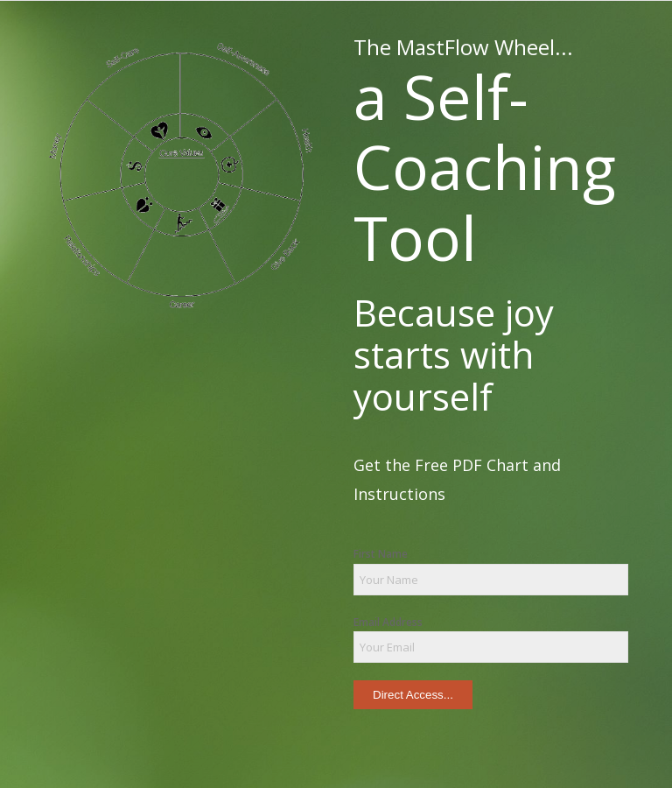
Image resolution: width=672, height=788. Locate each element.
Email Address (388, 622)
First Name (381, 554)
